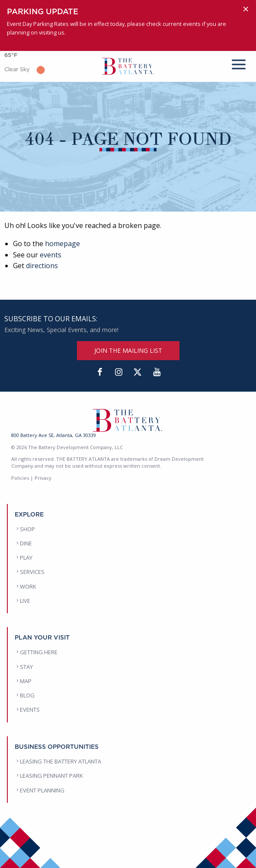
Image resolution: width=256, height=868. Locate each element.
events (51, 255)
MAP (26, 681)
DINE (26, 543)
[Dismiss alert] (246, 9)
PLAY (26, 558)
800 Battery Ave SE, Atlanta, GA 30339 (54, 435)
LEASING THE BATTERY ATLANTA (61, 761)
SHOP (27, 529)
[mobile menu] (239, 63)
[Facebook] (99, 372)
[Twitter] (138, 372)
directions (42, 266)
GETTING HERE (39, 652)
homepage (62, 244)
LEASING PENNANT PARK (51, 776)
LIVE (25, 601)
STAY (26, 667)
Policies (20, 478)
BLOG (27, 695)
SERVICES (32, 572)
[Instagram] (118, 372)
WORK (28, 586)
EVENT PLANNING (42, 790)
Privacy (43, 478)
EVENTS (30, 710)
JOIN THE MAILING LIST (128, 350)
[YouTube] (157, 372)
